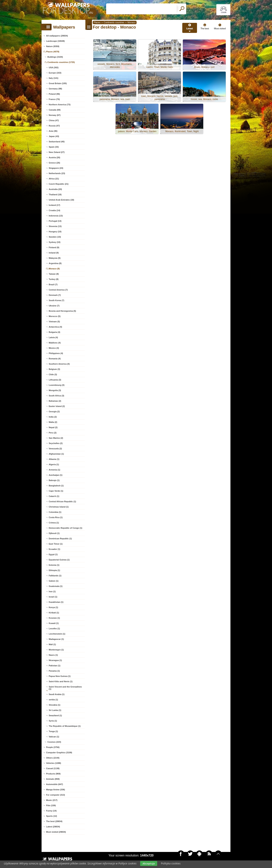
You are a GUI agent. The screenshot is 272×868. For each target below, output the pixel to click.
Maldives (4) (55, 343)
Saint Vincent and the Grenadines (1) (65, 688)
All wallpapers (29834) (57, 36)
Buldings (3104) (55, 57)
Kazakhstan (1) (56, 602)
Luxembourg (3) (57, 385)
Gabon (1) (54, 581)
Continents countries (114, 22)
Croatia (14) (54, 210)
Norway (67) (55, 115)
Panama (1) (54, 671)
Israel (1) (53, 597)
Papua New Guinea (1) (60, 676)
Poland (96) (54, 94)
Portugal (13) (55, 221)
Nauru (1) (53, 655)
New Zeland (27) (57, 152)
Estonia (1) (54, 565)
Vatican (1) (54, 737)
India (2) (53, 417)
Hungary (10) (55, 232)
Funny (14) (51, 811)
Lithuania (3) (55, 380)
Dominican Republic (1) (60, 539)
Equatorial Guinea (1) (59, 560)
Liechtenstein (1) (57, 634)
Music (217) (52, 800)
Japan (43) (54, 136)
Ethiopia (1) (54, 570)
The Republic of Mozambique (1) (65, 726)
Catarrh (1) (54, 496)
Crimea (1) (54, 523)
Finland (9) (54, 247)
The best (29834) (54, 821)
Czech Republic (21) (59, 184)
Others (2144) (53, 758)
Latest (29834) (53, 827)
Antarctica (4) (55, 327)
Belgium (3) (54, 369)
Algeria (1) (54, 464)
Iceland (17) (54, 205)
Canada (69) (55, 110)
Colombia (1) (55, 512)
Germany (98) (55, 89)
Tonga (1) (53, 731)
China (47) (54, 120)
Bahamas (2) (55, 401)
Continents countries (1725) (61, 62)
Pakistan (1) (55, 666)
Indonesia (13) (56, 216)
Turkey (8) (54, 279)
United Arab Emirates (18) (61, 200)
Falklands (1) (55, 576)
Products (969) (53, 774)
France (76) (54, 99)
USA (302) (54, 67)
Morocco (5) (55, 316)
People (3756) (53, 747)
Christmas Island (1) (59, 507)
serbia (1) (53, 700)
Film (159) (51, 805)
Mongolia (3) (55, 390)
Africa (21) (54, 179)
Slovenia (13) (55, 226)
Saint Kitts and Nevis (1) (61, 681)
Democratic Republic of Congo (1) (65, 528)
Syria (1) (53, 721)
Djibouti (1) (54, 533)
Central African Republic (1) (62, 501)
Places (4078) (53, 52)
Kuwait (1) (54, 623)
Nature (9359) (53, 46)
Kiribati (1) (54, 613)
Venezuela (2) (55, 449)
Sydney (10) (55, 242)
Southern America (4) (59, 364)
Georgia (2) (54, 412)
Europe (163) (55, 73)
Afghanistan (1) (56, 454)
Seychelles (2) (56, 443)
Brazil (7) (53, 284)
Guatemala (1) (56, 586)
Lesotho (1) (54, 629)
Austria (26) (54, 157)
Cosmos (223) (54, 742)
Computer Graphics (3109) (59, 753)
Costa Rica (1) (56, 517)
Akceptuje (149, 863)
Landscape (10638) (55, 41)
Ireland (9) (54, 253)
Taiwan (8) (54, 274)
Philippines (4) (56, 353)
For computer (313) (56, 795)
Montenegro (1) (56, 650)
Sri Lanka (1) (55, 710)
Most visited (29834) (56, 832)
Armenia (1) (54, 470)
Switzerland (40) (57, 142)
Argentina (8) (55, 263)
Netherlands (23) (57, 173)
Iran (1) (52, 591)
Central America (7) (58, 290)
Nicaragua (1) (55, 660)
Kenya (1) (53, 607)
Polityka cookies (171, 863)
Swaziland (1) (55, 715)
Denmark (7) (55, 295)
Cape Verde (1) (56, 491)
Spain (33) (54, 147)
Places (97, 22)
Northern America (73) (60, 105)
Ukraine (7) (54, 306)
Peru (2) (53, 433)
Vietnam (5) (54, 322)
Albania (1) (54, 459)
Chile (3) (53, 374)
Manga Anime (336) (56, 790)
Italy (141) (54, 78)
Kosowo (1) (54, 618)
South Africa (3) (56, 396)
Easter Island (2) (57, 406)
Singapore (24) (56, 168)
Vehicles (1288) (54, 763)
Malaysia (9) (55, 258)
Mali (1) (52, 644)
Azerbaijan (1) (56, 475)
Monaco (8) (54, 269)
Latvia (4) (53, 337)
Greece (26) (54, 163)
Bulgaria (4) (54, 332)
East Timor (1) (56, 544)
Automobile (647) (54, 784)
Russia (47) (54, 126)
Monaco (132, 22)
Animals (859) (53, 779)
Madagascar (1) (56, 639)
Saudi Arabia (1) (57, 694)
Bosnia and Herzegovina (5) (62, 311)
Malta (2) (53, 422)
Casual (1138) (53, 768)
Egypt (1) (53, 554)
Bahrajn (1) (54, 480)
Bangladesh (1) (56, 486)
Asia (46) (53, 131)
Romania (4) (55, 359)
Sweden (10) (55, 237)
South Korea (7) (56, 300)
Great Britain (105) (58, 83)
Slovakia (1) (54, 705)
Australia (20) (55, 189)
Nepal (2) (53, 427)
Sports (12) (51, 816)
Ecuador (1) (54, 549)
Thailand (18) (55, 195)
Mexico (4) (54, 348)
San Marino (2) (56, 438)
